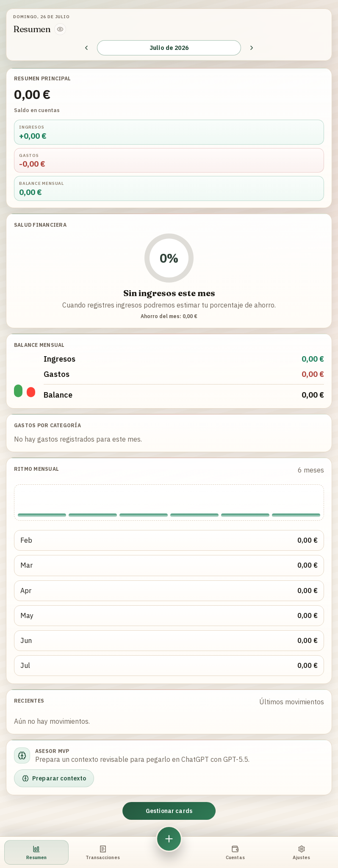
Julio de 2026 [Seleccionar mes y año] (169, 48)
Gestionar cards (169, 811)
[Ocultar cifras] (60, 29)
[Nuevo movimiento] (169, 839)
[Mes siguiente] (252, 48)
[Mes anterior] (86, 48)
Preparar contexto (54, 778)
